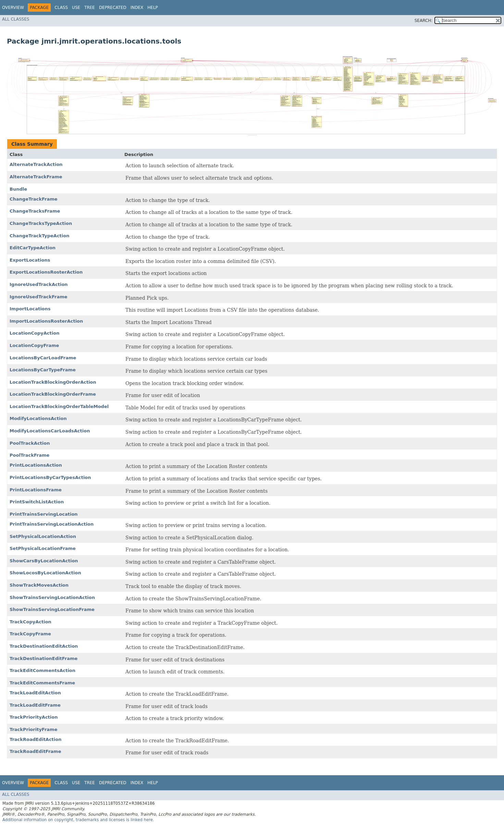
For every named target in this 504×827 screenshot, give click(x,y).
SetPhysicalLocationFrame (43, 548)
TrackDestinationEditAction (44, 646)
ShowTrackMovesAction (39, 585)
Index (137, 8)
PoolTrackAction (30, 443)
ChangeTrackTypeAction (39, 236)
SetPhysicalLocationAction (43, 536)
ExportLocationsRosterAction (46, 272)
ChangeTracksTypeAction (41, 223)
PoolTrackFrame (29, 455)
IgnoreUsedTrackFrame (39, 297)
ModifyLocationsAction (38, 418)
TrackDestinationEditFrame (44, 658)
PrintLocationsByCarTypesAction (50, 477)
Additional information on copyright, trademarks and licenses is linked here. (78, 820)
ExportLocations (30, 260)
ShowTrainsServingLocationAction (52, 597)
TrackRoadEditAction (35, 739)
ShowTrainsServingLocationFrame (52, 609)
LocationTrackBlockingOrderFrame (53, 394)
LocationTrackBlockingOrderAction (53, 382)
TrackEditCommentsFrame (42, 683)
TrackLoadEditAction (35, 693)
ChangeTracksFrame (35, 211)
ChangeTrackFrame (34, 199)
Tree (90, 8)
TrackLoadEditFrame (35, 705)
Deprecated (113, 8)
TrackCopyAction (30, 622)
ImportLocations (30, 309)
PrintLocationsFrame (36, 490)
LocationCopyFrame (34, 345)
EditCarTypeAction (33, 248)
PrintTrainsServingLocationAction (52, 524)
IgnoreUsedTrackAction (39, 284)
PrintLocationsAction (36, 465)
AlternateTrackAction (36, 164)
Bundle (18, 189)
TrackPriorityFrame (33, 729)
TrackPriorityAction (34, 717)
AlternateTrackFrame (36, 177)
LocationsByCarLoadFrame (43, 358)
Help (153, 8)
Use (76, 8)
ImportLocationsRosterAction (46, 321)
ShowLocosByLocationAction (45, 573)
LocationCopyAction (34, 333)
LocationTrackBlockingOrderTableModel (59, 406)
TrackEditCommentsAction (42, 670)
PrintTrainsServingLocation (44, 514)
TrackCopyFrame (30, 634)
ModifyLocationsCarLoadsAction (50, 431)
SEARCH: (424, 21)
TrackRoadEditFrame (35, 751)
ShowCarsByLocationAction (44, 561)
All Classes (16, 19)
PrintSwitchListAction (37, 502)
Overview (13, 8)
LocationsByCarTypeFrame (43, 370)
